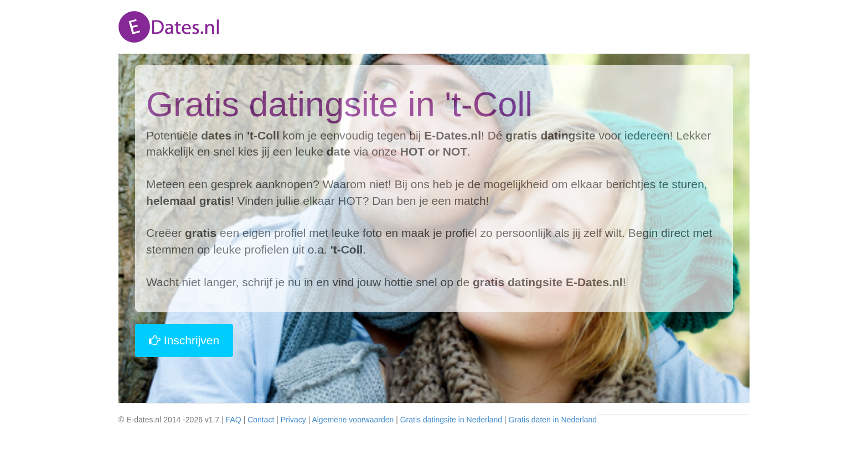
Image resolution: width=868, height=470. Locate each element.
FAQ (234, 420)
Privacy (293, 420)
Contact (261, 420)
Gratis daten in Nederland (553, 420)
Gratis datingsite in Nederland (451, 420)
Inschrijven (184, 340)
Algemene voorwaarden (353, 420)
